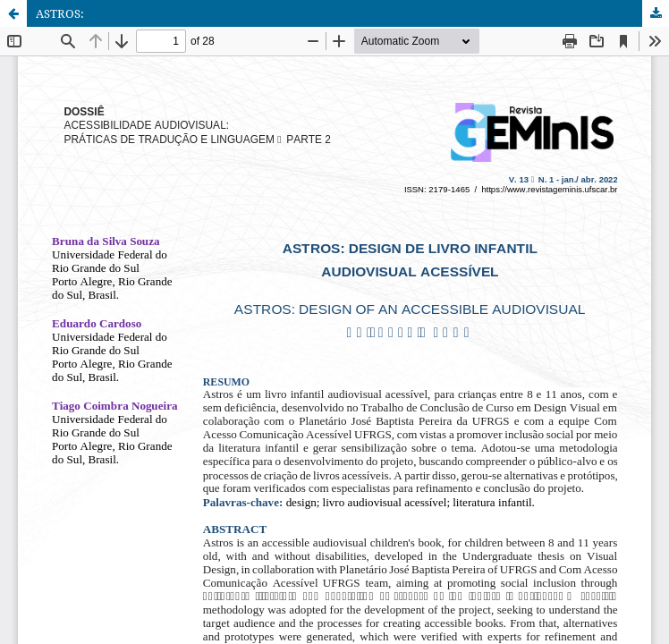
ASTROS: (60, 13)
